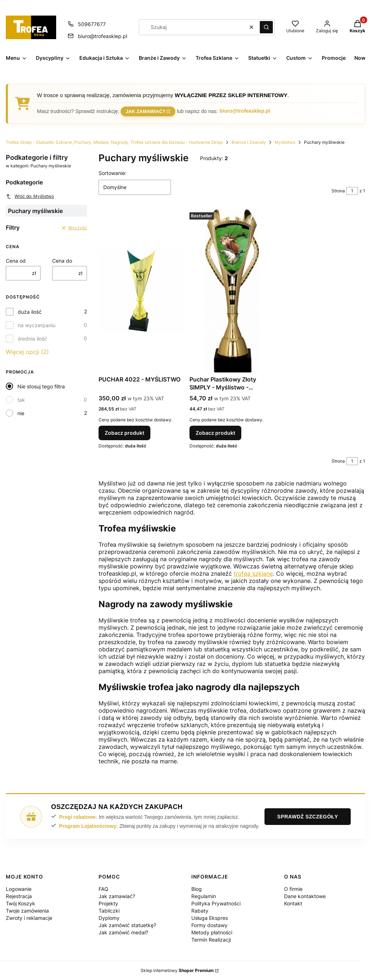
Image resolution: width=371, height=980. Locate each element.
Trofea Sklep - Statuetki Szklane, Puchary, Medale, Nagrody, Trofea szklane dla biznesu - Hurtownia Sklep (114, 142)
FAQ (103, 889)
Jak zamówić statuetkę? (127, 925)
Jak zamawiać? (145, 111)
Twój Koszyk (20, 903)
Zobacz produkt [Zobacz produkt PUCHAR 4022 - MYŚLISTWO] (124, 433)
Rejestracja (19, 896)
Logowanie (19, 889)
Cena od (16, 261)
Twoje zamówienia (27, 911)
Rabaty (200, 911)
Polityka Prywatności (216, 903)
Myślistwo (285, 142)
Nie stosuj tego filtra (41, 386)
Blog (197, 889)
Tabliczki (109, 911)
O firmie (293, 889)
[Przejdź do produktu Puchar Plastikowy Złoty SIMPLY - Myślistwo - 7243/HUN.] (232, 291)
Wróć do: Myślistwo (30, 196)
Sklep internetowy (177, 970)
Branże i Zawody (249, 142)
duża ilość (30, 312)
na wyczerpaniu (37, 325)
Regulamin (204, 896)
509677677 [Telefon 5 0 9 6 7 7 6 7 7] (92, 24)
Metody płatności (212, 932)
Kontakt (293, 903)
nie (21, 413)
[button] (266, 27)
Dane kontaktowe (305, 896)
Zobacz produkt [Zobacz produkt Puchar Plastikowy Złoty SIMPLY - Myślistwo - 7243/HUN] (215, 433)
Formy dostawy (209, 925)
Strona (338, 191)
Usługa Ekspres (210, 918)
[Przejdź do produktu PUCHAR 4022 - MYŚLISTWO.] (141, 291)
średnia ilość (32, 339)
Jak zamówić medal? (123, 932)
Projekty (108, 903)
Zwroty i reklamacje (29, 918)
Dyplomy (109, 918)
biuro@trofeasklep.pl (245, 111)
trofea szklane (253, 574)
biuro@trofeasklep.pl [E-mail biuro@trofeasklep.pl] (103, 36)
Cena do (62, 261)
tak (21, 400)
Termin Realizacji (211, 940)
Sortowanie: (112, 173)
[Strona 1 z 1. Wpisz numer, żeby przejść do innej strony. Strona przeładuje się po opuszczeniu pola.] (352, 191)
